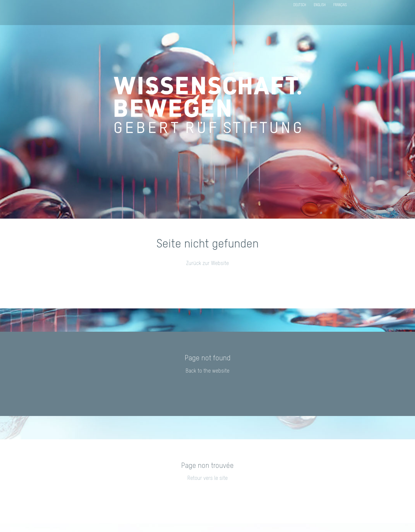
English (320, 5)
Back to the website (208, 371)
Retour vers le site (208, 478)
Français (340, 5)
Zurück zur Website (208, 264)
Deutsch (300, 5)
